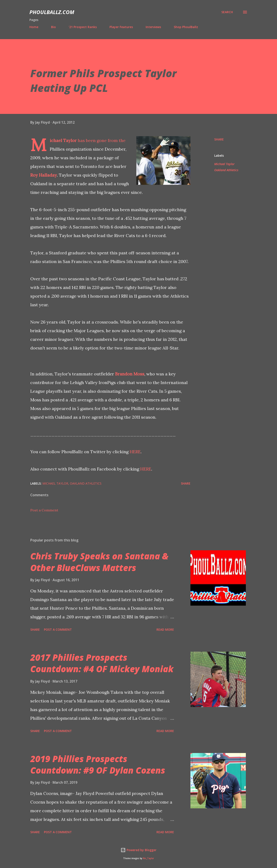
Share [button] (219, 139)
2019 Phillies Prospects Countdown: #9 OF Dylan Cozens (98, 764)
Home (34, 27)
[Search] (227, 12)
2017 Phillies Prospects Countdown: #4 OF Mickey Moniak (102, 663)
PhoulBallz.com (52, 12)
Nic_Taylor (148, 858)
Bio (53, 27)
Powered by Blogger (138, 850)
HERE (135, 452)
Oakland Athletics (226, 170)
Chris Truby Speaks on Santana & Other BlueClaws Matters (99, 562)
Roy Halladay (44, 175)
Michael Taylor (63, 140)
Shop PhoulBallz (186, 27)
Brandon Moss (130, 374)
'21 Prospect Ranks (83, 27)
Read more (165, 629)
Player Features (121, 27)
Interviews (153, 27)
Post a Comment (44, 510)
